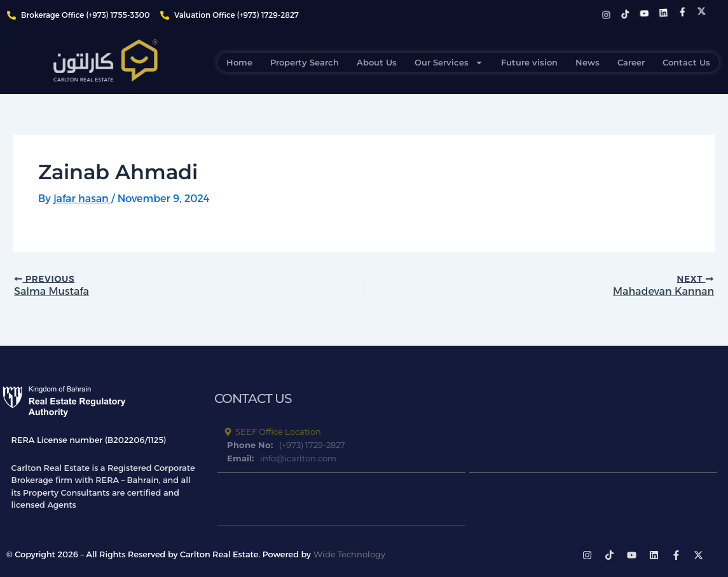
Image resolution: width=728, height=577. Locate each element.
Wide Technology (349, 554)
